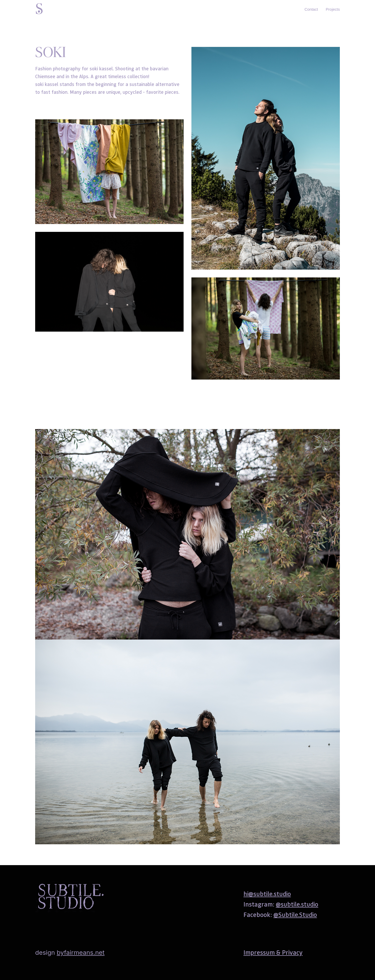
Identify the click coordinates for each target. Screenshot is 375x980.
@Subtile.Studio (295, 914)
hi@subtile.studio (267, 894)
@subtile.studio (297, 904)
